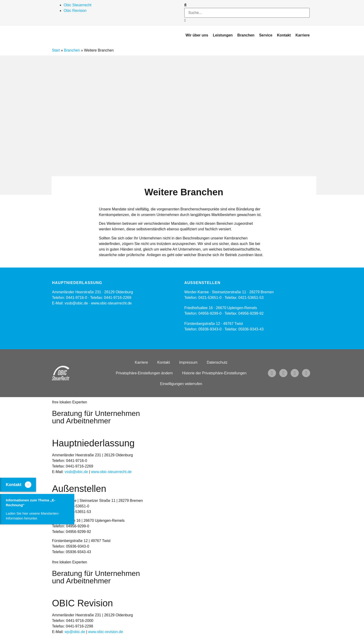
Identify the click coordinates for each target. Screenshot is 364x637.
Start (56, 50)
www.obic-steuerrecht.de (111, 303)
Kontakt (163, 362)
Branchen (72, 50)
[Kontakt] (28, 485)
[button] (247, 5)
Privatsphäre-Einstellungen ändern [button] (144, 373)
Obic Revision (75, 11)
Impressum (188, 362)
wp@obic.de (75, 632)
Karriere (141, 362)
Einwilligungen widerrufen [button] (181, 384)
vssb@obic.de (76, 472)
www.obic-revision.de (106, 632)
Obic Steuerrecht (78, 5)
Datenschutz (217, 362)
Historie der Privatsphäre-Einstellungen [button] (214, 373)
